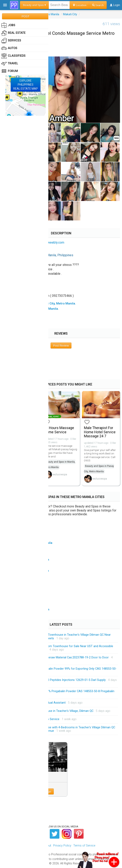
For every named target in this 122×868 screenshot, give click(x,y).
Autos (9, 48)
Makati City (70, 14)
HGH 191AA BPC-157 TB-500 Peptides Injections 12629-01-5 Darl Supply (58, 680)
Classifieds (13, 56)
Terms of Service (84, 846)
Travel (10, 64)
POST (25, 16)
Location (79, 5)
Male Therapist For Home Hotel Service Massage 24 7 (100, 432)
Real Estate (13, 33)
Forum (10, 71)
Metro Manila (51, 14)
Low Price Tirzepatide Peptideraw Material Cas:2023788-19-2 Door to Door (60, 657)
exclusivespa (60, 474)
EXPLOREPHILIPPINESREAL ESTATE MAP (26, 85)
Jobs (8, 25)
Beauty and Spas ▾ (34, 5)
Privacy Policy (62, 846)
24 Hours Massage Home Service (59, 430)
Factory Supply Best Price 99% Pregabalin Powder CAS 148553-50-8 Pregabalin (63, 691)
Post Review (61, 345)
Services (11, 41)
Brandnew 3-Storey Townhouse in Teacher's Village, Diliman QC (52, 711)
